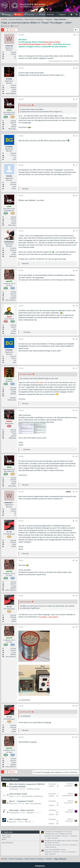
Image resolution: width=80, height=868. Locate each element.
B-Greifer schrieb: (26, 374)
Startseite (8, 14)
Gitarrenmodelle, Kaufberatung (32, 796)
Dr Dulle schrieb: (26, 105)
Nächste (12, 30)
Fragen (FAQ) (6, 837)
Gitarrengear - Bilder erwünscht (21, 810)
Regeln (4, 839)
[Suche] (77, 14)
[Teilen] (74, 35)
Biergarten (31, 813)
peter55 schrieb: (26, 602)
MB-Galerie (40, 382)
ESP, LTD (28, 822)
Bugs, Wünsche (53, 838)
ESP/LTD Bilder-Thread (18, 794)
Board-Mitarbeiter (7, 843)
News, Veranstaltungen (33, 803)
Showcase (31, 14)
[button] (12, 14)
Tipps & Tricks (6, 835)
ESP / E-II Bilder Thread (18, 819)
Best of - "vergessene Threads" (21, 801)
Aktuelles (45, 14)
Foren (19, 14)
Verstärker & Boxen (33, 789)
